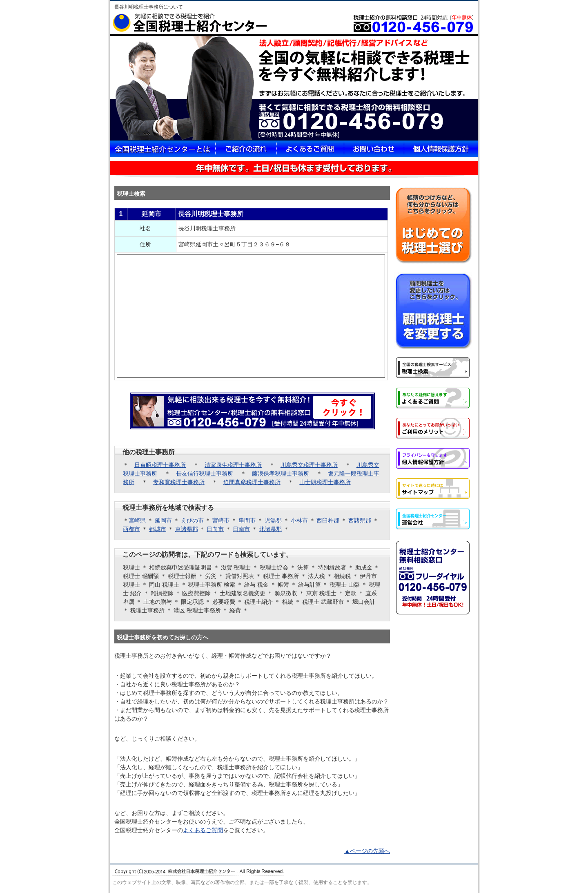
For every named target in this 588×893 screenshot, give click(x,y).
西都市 (131, 529)
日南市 (241, 529)
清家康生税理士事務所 (233, 465)
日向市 (215, 529)
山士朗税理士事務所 (325, 482)
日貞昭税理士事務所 (160, 465)
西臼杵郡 (328, 520)
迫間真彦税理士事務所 (252, 482)
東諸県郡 (187, 529)
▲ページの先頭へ (367, 851)
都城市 (158, 529)
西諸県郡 (360, 520)
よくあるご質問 (203, 830)
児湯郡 (273, 520)
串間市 (247, 520)
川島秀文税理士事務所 (309, 465)
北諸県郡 (270, 529)
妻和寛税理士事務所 (179, 482)
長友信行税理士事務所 (205, 473)
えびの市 (192, 520)
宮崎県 (137, 520)
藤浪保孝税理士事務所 (281, 473)
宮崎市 (221, 520)
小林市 (299, 520)
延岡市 (163, 520)
